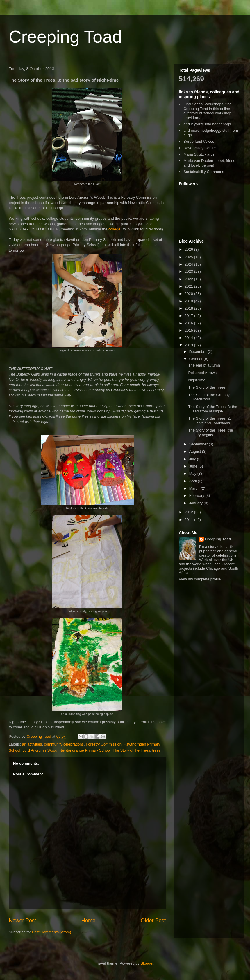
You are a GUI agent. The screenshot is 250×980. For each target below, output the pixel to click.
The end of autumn (204, 365)
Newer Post (22, 921)
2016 (189, 323)
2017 (189, 316)
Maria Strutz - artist (199, 154)
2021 (189, 286)
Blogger (147, 963)
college (114, 229)
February (197, 496)
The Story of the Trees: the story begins (210, 433)
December (199, 352)
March (195, 488)
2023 (189, 271)
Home (89, 921)
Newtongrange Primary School (85, 750)
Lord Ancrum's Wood (40, 750)
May (193, 473)
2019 (189, 301)
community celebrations (64, 744)
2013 (189, 345)
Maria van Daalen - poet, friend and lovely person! (209, 163)
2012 (189, 512)
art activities (32, 744)
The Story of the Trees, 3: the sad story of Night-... (212, 409)
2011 (189, 520)
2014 (189, 338)
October (197, 359)
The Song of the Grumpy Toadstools (209, 397)
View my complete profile (200, 579)
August (196, 451)
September (199, 444)
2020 (189, 294)
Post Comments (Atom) (52, 932)
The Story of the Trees (132, 750)
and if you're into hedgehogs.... (209, 124)
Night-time (197, 380)
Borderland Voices (199, 141)
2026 (189, 249)
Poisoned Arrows (202, 373)
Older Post (153, 921)
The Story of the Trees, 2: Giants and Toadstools (209, 421)
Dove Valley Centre (200, 148)
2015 (189, 330)
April (194, 481)
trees (156, 750)
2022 (189, 279)
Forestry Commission (104, 744)
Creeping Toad (65, 37)
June (194, 466)
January (197, 503)
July (193, 459)
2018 (189, 308)
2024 (189, 264)
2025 (189, 257)
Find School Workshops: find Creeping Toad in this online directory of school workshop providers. (207, 111)
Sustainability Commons (204, 172)
